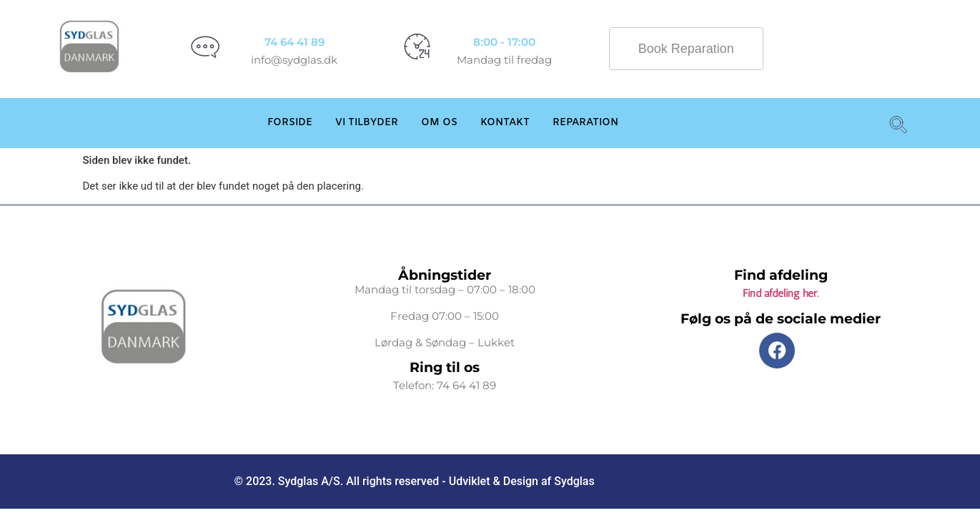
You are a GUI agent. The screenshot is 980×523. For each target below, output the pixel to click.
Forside (290, 123)
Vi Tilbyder (367, 123)
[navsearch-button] (896, 123)
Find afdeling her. (781, 293)
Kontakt (505, 123)
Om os (439, 123)
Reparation (585, 123)
